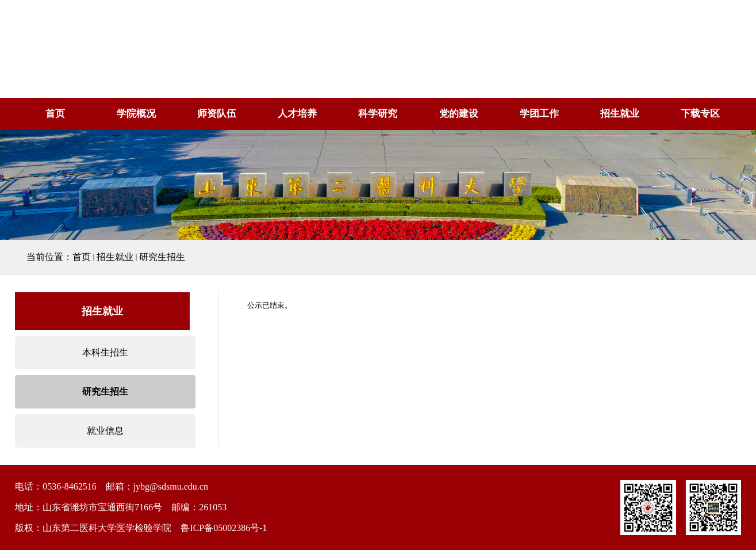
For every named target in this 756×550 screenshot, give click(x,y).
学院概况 (136, 114)
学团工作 (539, 114)
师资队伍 (217, 114)
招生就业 (620, 114)
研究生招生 (162, 257)
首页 (55, 114)
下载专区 (700, 114)
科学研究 (378, 114)
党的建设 (459, 114)
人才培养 (297, 114)
